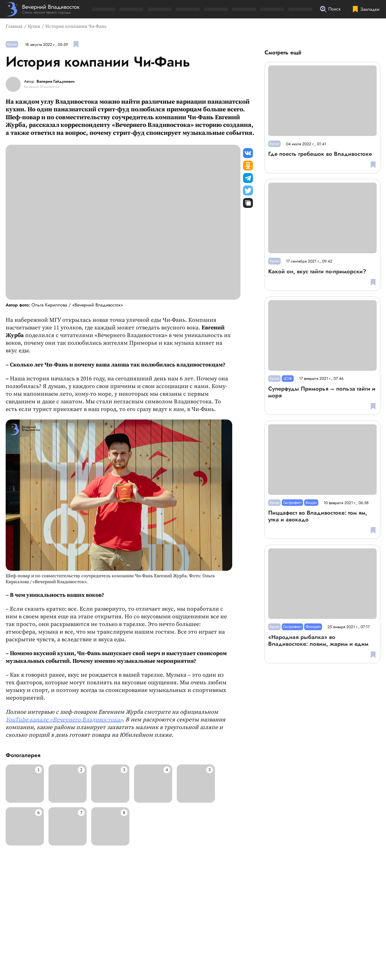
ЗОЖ (288, 378)
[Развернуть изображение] (25, 784)
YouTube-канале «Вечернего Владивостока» (64, 720)
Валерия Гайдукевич (56, 82)
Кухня (34, 26)
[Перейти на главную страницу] (43, 9)
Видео (311, 502)
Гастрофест (292, 502)
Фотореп (313, 627)
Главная (14, 26)
